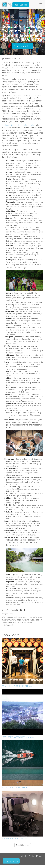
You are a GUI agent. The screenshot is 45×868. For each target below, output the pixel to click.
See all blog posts (23, 845)
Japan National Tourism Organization (20, 125)
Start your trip (23, 46)
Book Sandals (21, 5)
